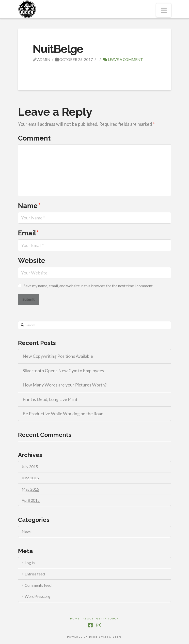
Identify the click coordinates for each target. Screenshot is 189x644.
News (27, 531)
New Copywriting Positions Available (58, 356)
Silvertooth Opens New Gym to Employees (63, 371)
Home (75, 618)
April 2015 (31, 500)
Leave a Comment (123, 59)
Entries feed (35, 574)
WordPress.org (38, 596)
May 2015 (30, 489)
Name (29, 206)
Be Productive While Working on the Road (63, 414)
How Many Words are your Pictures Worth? (65, 385)
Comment (34, 138)
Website (32, 260)
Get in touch (108, 618)
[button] (164, 10)
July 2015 (30, 466)
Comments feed (38, 585)
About (88, 618)
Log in (30, 563)
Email (28, 233)
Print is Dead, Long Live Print (50, 399)
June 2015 (30, 478)
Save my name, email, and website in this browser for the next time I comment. (88, 286)
